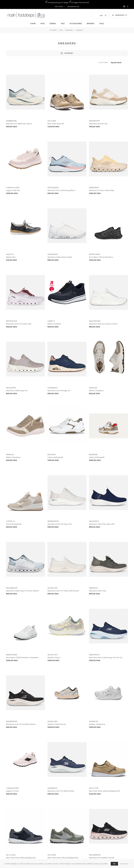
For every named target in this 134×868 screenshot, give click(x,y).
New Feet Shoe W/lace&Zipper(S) (21, 858)
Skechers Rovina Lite (98, 124)
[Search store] (98, 15)
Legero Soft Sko (13, 190)
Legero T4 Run (12, 791)
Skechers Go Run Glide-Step (102, 190)
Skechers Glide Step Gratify (60, 257)
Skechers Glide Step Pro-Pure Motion (23, 591)
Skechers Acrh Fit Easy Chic (60, 524)
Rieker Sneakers (96, 391)
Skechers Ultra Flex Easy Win (102, 524)
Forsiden (53, 30)
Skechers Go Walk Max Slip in (19, 124)
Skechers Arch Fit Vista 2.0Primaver (63, 591)
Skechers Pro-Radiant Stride (102, 858)
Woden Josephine (97, 724)
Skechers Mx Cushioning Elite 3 (61, 190)
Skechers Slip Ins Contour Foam (103, 324)
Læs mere (124, 864)
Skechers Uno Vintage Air (59, 391)
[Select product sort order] (118, 63)
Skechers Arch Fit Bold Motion (61, 791)
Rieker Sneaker (54, 324)
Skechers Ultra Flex (98, 591)
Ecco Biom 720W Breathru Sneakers (22, 658)
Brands (91, 24)
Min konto (59, 6)
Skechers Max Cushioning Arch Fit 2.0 (106, 658)
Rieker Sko (11, 257)
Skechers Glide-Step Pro (17, 391)
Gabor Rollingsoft (55, 457)
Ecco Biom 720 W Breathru (101, 257)
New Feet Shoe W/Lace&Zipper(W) (104, 791)
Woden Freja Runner (57, 724)
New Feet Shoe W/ (56, 124)
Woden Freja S (54, 658)
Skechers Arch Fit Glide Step (19, 324)
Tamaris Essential (14, 524)
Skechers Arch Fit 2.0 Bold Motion (21, 724)
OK (114, 864)
